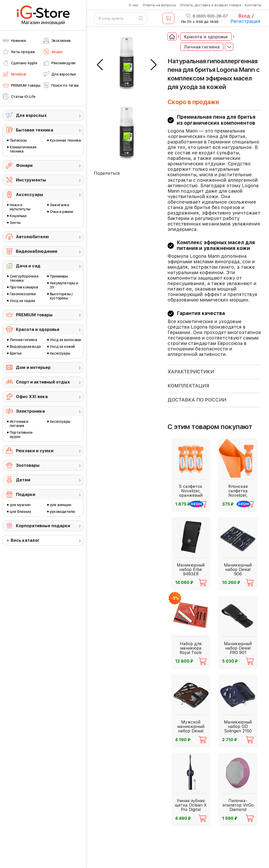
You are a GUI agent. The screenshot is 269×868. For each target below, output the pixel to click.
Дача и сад (28, 266)
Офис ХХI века (32, 397)
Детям (23, 480)
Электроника (30, 411)
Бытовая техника (35, 130)
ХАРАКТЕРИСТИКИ (191, 372)
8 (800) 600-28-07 (207, 16)
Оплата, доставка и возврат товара (210, 5)
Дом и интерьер (33, 367)
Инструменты (31, 180)
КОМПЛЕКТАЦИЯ (188, 386)
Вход (244, 16)
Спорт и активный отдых (43, 382)
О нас (134, 5)
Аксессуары (30, 195)
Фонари (24, 165)
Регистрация (245, 21)
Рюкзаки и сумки (35, 451)
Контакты (253, 5)
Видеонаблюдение (37, 251)
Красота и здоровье (38, 329)
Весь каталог (25, 540)
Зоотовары (28, 465)
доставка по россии (197, 400)
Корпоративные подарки (43, 526)
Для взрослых (31, 115)
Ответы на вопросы (159, 5)
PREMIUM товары (34, 315)
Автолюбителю (32, 237)
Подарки (26, 495)
